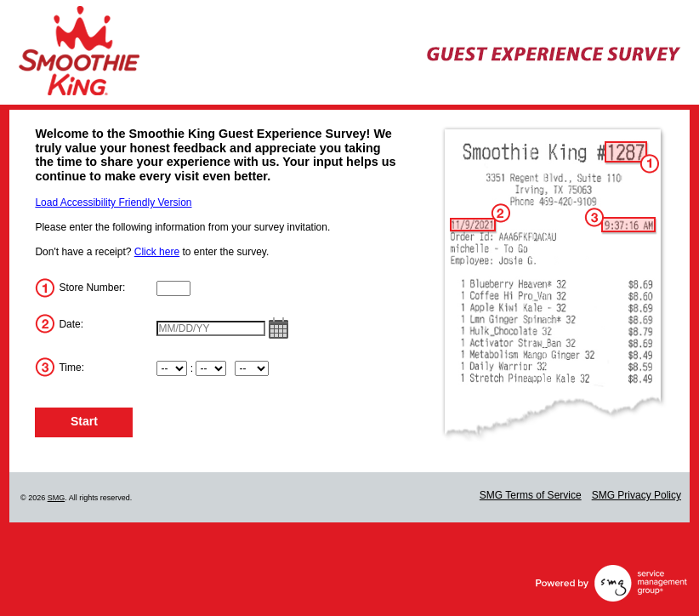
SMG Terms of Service (531, 495)
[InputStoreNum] (173, 288)
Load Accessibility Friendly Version (113, 202)
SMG (57, 498)
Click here (157, 252)
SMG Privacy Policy (636, 495)
